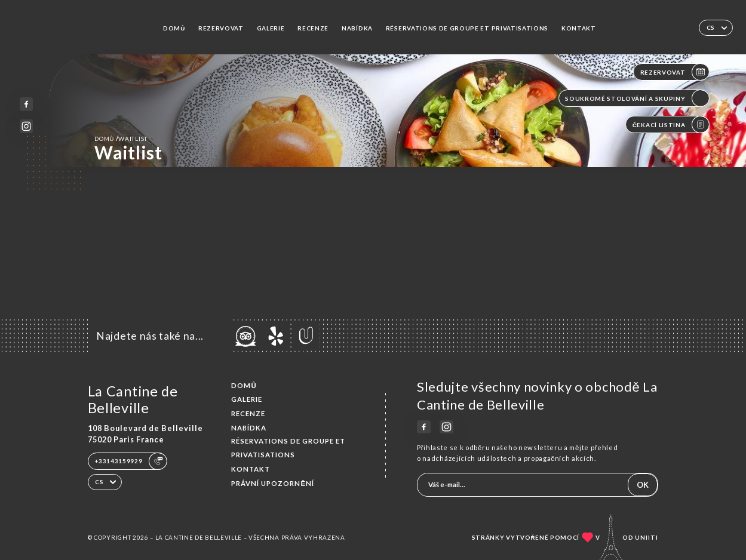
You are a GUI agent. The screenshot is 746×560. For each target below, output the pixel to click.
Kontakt (579, 28)
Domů (174, 28)
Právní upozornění (273, 483)
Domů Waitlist (121, 138)
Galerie (271, 28)
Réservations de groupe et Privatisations (467, 28)
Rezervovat (221, 28)
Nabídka (357, 28)
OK (643, 485)
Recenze (313, 28)
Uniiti (647, 537)
